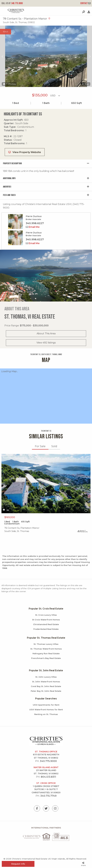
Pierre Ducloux (34, 216)
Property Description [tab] (12, 164)
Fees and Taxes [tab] (9, 195)
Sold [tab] (54, 446)
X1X (46, 484)
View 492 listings (46, 343)
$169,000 (10, 517)
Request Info (18, 864)
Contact (85, 3)
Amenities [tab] (7, 187)
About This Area (46, 334)
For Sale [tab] (40, 446)
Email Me (33, 227)
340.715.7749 (48, 796)
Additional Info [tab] (9, 178)
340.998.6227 (35, 223)
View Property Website (25, 152)
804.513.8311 (48, 777)
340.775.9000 (12, 3)
